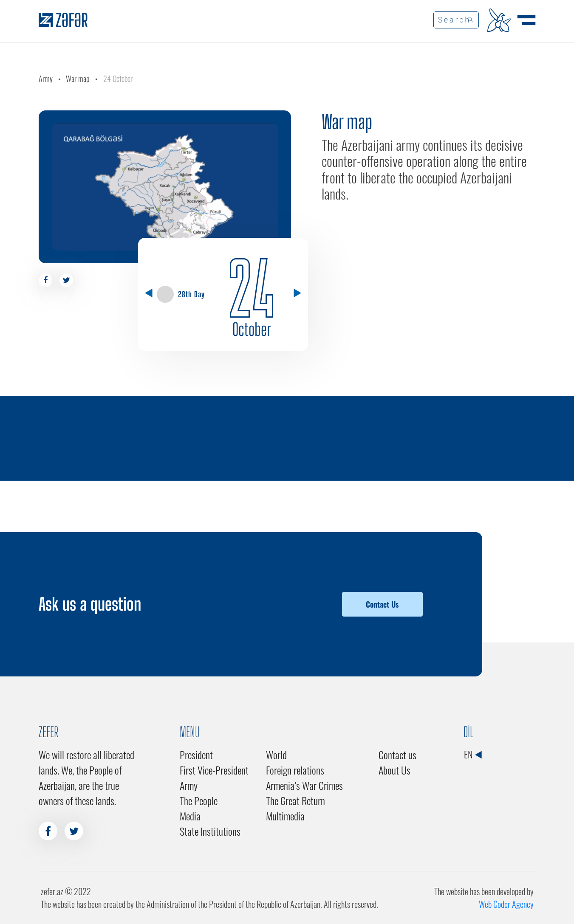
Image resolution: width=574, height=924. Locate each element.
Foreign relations (295, 770)
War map (78, 79)
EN (473, 754)
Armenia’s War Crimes (304, 785)
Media (190, 816)
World (276, 755)
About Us (394, 770)
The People (199, 800)
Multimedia (285, 816)
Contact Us (382, 604)
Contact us (397, 755)
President (196, 755)
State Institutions (210, 831)
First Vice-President (214, 770)
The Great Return (295, 800)
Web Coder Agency (506, 904)
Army (46, 79)
